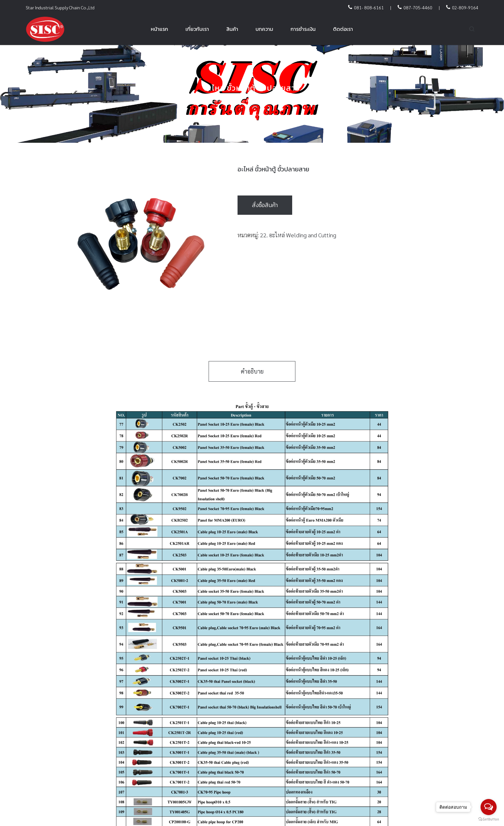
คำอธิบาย (252, 371)
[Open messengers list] (489, 807)
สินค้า (186, 100)
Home (166, 100)
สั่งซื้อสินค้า (265, 205)
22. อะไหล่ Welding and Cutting (238, 100)
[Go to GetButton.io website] (489, 819)
